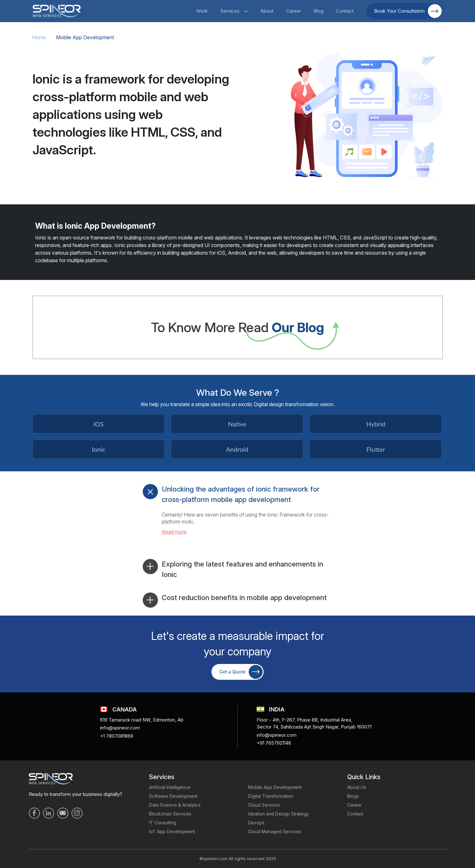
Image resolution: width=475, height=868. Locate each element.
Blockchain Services (170, 814)
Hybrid (376, 424)
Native (237, 424)
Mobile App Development (275, 787)
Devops (256, 823)
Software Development (173, 796)
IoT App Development (172, 831)
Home (39, 37)
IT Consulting (163, 823)
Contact (345, 11)
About (267, 11)
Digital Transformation (271, 796)
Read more (174, 532)
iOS (99, 424)
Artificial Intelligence (170, 787)
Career (294, 11)
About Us (357, 787)
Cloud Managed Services (275, 831)
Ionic (98, 449)
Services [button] (234, 11)
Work (202, 11)
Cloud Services (264, 805)
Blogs (353, 796)
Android (237, 449)
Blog (319, 11)
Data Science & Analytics (175, 805)
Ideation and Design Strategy (278, 814)
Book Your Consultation (408, 11)
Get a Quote (241, 672)
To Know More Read (238, 327)
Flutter (376, 449)
